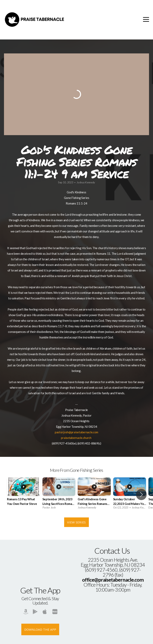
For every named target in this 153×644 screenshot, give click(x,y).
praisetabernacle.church (76, 438)
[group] (24, 494)
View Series (76, 522)
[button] (141, 495)
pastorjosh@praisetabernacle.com (76, 432)
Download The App (40, 629)
